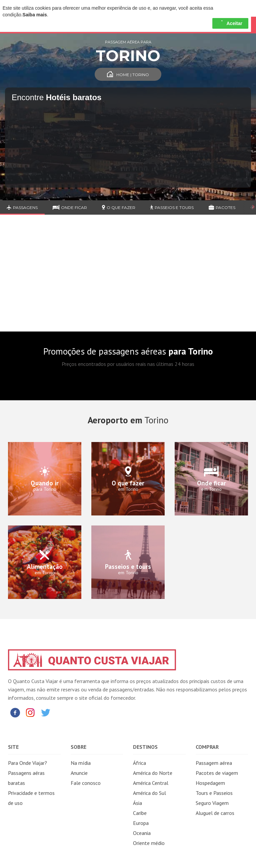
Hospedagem (210, 783)
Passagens (22, 207)
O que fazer (119, 207)
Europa (141, 823)
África (139, 763)
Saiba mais (35, 15)
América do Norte (153, 773)
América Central (151, 783)
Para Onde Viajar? (27, 763)
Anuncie (79, 773)
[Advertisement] (128, 278)
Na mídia (81, 763)
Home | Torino (128, 75)
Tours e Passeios (214, 793)
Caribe (140, 813)
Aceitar (230, 23)
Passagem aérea (214, 763)
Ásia (137, 803)
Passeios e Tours (172, 207)
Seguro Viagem (212, 803)
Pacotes (222, 207)
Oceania (142, 833)
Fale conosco (86, 783)
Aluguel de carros (215, 813)
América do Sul (149, 793)
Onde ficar (70, 207)
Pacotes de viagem (217, 773)
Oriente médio (149, 843)
